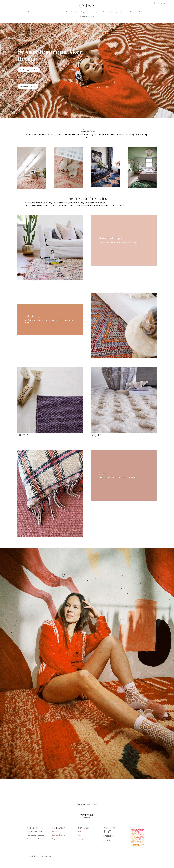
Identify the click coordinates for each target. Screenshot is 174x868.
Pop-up (114, 12)
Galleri (124, 12)
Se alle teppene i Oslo (29, 70)
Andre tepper (55, 12)
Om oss (142, 12)
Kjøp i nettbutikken (28, 86)
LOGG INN (86, 17)
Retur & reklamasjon (59, 835)
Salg (105, 12)
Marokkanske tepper (33, 12)
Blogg (133, 12)
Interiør (94, 12)
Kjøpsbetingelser (58, 839)
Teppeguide (82, 839)
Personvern (56, 832)
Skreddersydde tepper (77, 12)
